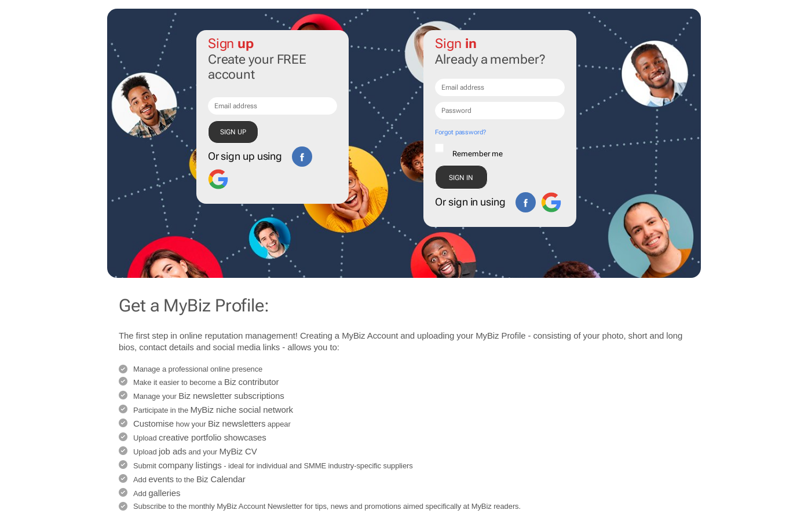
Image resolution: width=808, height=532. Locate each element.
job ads (173, 451)
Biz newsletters (237, 423)
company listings (190, 465)
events (161, 479)
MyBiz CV (238, 451)
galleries (164, 493)
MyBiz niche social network (242, 410)
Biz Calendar (221, 479)
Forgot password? (460, 132)
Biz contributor (251, 382)
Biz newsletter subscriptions (231, 396)
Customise (153, 423)
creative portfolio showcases (213, 437)
